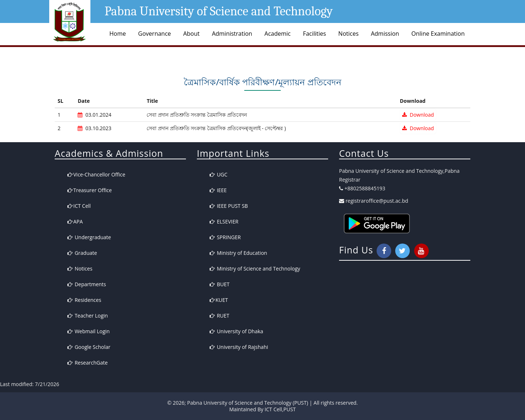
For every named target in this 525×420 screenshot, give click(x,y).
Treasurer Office (90, 190)
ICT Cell (79, 206)
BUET (219, 284)
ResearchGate (87, 363)
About (191, 34)
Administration (232, 34)
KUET (219, 300)
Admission (385, 34)
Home (118, 34)
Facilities (314, 34)
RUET (219, 316)
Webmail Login (89, 331)
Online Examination (438, 34)
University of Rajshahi (239, 347)
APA (75, 221)
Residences (84, 300)
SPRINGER (225, 237)
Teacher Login (88, 316)
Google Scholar (89, 347)
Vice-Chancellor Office (96, 174)
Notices (349, 34)
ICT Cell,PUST (280, 409)
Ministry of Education (238, 253)
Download (418, 115)
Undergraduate (89, 237)
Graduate (82, 253)
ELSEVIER (224, 221)
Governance (155, 34)
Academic (277, 34)
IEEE (218, 190)
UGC (219, 174)
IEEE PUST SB (229, 206)
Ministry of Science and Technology (255, 269)
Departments (87, 284)
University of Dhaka (236, 331)
